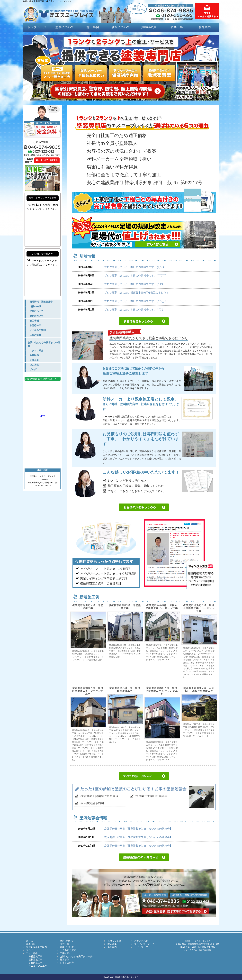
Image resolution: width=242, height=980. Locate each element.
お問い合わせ (141, 941)
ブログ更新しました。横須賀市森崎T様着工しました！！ (138, 293)
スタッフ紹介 (114, 941)
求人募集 (112, 944)
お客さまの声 (67, 963)
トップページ (37, 27)
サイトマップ (141, 947)
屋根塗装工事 (34, 960)
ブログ (30, 950)
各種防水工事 (34, 963)
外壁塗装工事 (34, 956)
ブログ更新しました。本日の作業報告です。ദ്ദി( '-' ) (134, 267)
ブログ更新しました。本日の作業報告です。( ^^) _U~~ (136, 301)
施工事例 (93, 27)
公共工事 (177, 27)
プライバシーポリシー (146, 944)
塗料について (65, 27)
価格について (121, 27)
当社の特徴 (32, 953)
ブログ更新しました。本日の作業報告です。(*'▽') (134, 310)
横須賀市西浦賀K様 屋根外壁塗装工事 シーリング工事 (88, 691)
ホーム (30, 941)
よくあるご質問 (68, 950)
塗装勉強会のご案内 (36, 947)
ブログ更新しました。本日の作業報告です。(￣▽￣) (135, 276)
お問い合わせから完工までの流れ (77, 956)
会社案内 (205, 27)
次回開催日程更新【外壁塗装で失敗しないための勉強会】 (138, 829)
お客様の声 (149, 27)
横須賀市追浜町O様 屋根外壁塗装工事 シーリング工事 (199, 608)
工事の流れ (66, 953)
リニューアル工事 (37, 966)
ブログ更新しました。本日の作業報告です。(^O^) (134, 284)
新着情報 (31, 944)
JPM (43, 414)
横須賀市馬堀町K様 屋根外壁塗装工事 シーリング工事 (162, 691)
